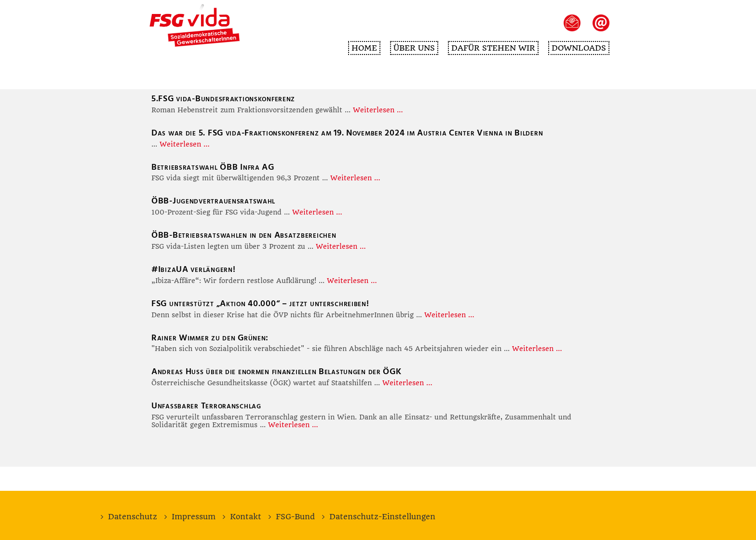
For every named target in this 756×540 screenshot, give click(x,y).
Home (364, 48)
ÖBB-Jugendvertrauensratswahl (213, 201)
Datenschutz (133, 517)
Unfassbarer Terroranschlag (206, 406)
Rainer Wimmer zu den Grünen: (210, 338)
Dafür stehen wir (493, 48)
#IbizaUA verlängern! (193, 269)
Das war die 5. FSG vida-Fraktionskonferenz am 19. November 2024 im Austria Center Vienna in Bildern (347, 133)
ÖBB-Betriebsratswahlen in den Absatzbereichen (244, 235)
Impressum (194, 517)
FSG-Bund (295, 517)
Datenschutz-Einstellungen (382, 517)
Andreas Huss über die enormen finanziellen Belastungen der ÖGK (277, 371)
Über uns (414, 48)
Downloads (579, 48)
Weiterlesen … (378, 110)
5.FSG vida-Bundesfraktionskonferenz (223, 99)
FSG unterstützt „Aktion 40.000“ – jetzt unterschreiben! (260, 304)
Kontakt (246, 517)
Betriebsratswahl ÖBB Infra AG (213, 167)
